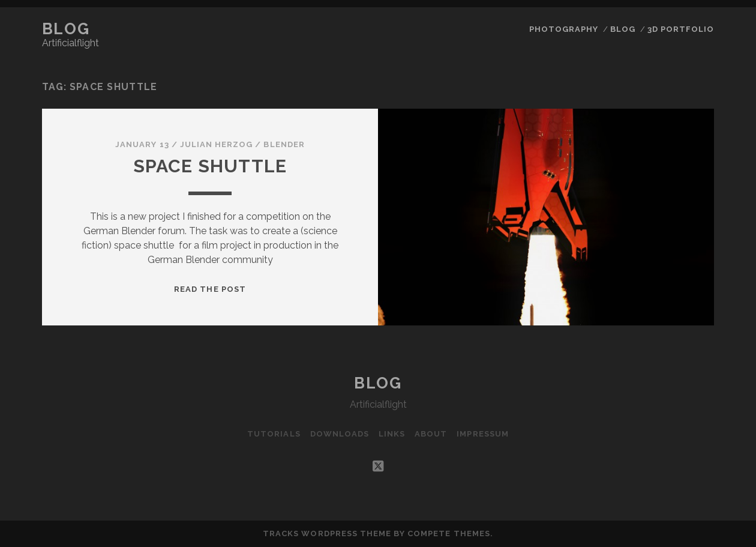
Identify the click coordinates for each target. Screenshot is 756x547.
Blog (66, 29)
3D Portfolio (681, 29)
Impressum (482, 434)
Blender (284, 144)
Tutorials (274, 434)
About (431, 434)
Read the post (210, 289)
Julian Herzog (217, 144)
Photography (564, 29)
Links (392, 434)
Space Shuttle (210, 166)
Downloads (340, 434)
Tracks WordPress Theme (327, 533)
